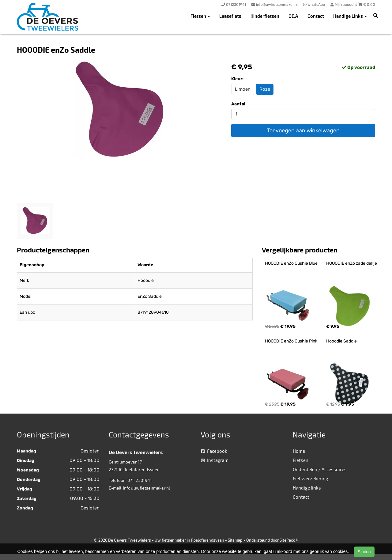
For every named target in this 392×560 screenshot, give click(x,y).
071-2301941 (140, 480)
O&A (293, 16)
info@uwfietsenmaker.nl (147, 488)
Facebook (214, 451)
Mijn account (344, 5)
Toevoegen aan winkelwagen (303, 131)
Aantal (238, 104)
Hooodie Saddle (341, 341)
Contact (316, 16)
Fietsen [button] (200, 16)
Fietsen (301, 460)
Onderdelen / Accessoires (320, 469)
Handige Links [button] (350, 16)
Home (299, 451)
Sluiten (364, 552)
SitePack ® (289, 540)
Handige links (307, 488)
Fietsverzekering (310, 479)
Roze (265, 89)
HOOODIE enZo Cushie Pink (291, 341)
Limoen (243, 89)
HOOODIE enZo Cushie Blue (291, 263)
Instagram (215, 460)
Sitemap (235, 540)
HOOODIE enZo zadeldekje (352, 263)
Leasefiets (230, 16)
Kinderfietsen (265, 16)
